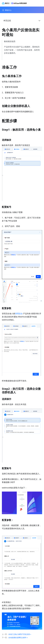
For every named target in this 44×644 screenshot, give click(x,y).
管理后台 (19, 314)
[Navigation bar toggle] (7, 10)
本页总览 (7, 21)
